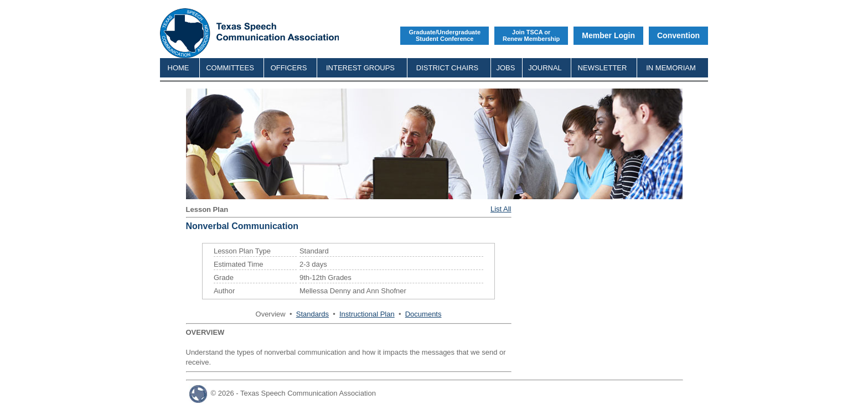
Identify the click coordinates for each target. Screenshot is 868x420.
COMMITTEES (230, 68)
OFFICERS (289, 68)
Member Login (608, 35)
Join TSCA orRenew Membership (531, 35)
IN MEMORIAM (671, 68)
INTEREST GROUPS (360, 68)
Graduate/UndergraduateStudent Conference (445, 35)
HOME (179, 68)
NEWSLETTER (603, 68)
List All (501, 209)
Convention (678, 35)
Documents (423, 314)
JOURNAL (545, 68)
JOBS (506, 68)
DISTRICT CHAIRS (447, 68)
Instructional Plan (367, 314)
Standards (312, 314)
